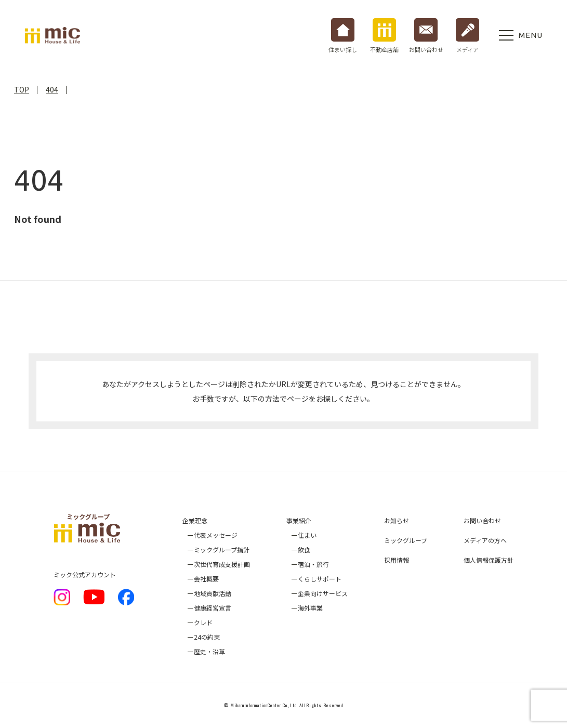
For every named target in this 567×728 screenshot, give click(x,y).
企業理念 (195, 520)
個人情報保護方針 (489, 560)
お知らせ (397, 520)
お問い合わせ (482, 520)
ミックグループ (406, 540)
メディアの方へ (485, 540)
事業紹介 (299, 520)
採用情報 (397, 560)
